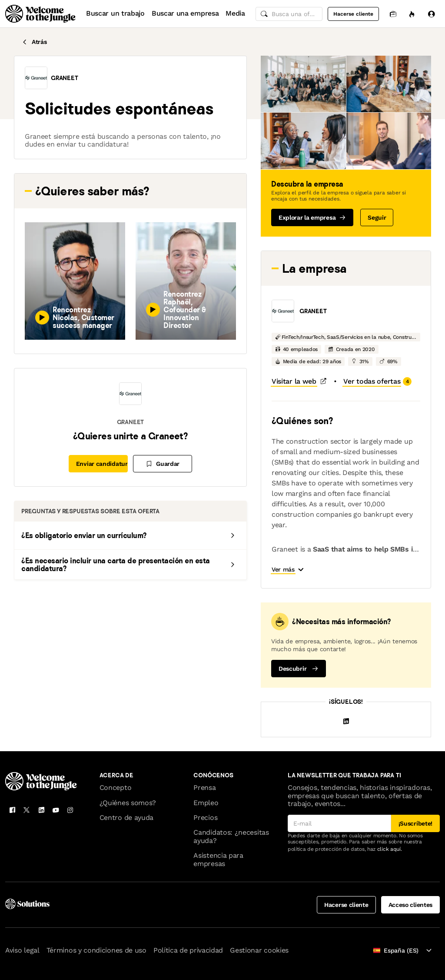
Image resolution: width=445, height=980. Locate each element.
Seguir (377, 217)
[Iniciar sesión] (431, 14)
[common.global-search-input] (289, 14)
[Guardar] (163, 464)
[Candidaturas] (393, 14)
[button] (36, 78)
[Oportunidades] (412, 14)
